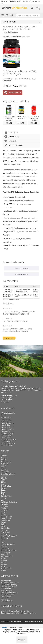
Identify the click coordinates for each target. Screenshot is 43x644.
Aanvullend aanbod (11, 606)
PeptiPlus (5, 534)
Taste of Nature (7, 556)
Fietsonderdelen (7, 429)
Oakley (4, 524)
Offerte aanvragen (22, 274)
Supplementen (7, 445)
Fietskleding (6, 425)
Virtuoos (4, 564)
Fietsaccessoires (7, 423)
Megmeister (6, 510)
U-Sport (4, 560)
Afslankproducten (8, 413)
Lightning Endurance (9, 502)
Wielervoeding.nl (10, 576)
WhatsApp (8, 392)
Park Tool (5, 530)
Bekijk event (36, 291)
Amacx (4, 460)
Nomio (4, 522)
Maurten (4, 506)
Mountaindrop (7, 516)
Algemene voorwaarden (10, 583)
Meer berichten (9, 338)
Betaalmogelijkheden (9, 587)
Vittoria (4, 562)
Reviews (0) (11, 141)
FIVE (3, 494)
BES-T (3, 468)
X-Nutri (4, 570)
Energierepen (6, 421)
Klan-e (3, 498)
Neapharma (6, 520)
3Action (4, 456)
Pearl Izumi (5, 532)
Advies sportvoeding (22, 268)
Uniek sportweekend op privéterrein (15, 611)
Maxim (4, 508)
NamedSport (6, 518)
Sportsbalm (5, 548)
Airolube (4, 458)
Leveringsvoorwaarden (10, 593)
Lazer (3, 500)
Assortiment (8, 408)
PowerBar (5, 538)
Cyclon (4, 490)
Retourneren (6, 597)
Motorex (4, 512)
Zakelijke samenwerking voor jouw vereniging (18, 613)
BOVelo (4, 482)
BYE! (3, 484)
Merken (5, 451)
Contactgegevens (10, 381)
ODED (3, 526)
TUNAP (4, 558)
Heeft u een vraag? (14, 145)
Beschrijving (11, 132)
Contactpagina (7, 591)
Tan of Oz (5, 554)
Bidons (4, 415)
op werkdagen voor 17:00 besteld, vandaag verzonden (19, 80)
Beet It (3, 466)
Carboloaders (6, 417)
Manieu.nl (38, 622)
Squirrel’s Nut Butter (9, 550)
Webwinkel (7, 36)
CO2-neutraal (6, 589)
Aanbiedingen (18, 36)
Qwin (3, 542)
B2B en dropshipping (9, 585)
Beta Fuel (5, 470)
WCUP (3, 566)
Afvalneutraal (6, 581)
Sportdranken (6, 441)
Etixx (3, 492)
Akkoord (21, 640)
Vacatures (5, 599)
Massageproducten (8, 439)
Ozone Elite (5, 528)
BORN (3, 480)
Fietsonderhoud (7, 427)
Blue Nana (5, 472)
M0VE (3, 514)
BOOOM (4, 478)
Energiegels (6, 419)
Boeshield (5, 476)
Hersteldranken (7, 435)
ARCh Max (5, 464)
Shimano (4, 546)
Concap (4, 488)
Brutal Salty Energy (8, 474)
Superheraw (6, 552)
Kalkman (4, 504)
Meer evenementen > (11, 300)
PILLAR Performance (9, 536)
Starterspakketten (8, 443)
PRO (3, 540)
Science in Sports (8, 544)
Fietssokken (5, 431)
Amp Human (6, 462)
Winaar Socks (6, 568)
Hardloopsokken (7, 433)
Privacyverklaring (8, 595)
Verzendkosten (7, 601)
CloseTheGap (6, 486)
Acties (28, 36)
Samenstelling (12, 137)
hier (8, 388)
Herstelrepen (6, 437)
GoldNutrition (6, 496)
